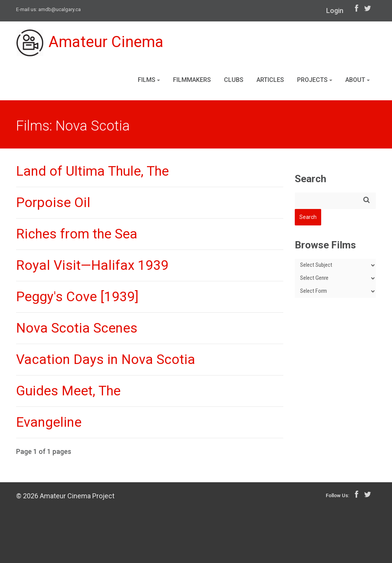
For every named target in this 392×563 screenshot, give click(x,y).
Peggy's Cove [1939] (77, 297)
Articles (270, 80)
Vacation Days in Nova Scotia (106, 360)
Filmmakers (192, 80)
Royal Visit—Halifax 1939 (92, 265)
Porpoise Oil (53, 203)
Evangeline (49, 422)
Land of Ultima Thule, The (92, 171)
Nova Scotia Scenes (77, 328)
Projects (315, 80)
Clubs (234, 80)
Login (335, 11)
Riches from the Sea (77, 234)
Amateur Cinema (90, 43)
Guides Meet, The (68, 391)
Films (149, 80)
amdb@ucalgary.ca (60, 9)
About (358, 80)
